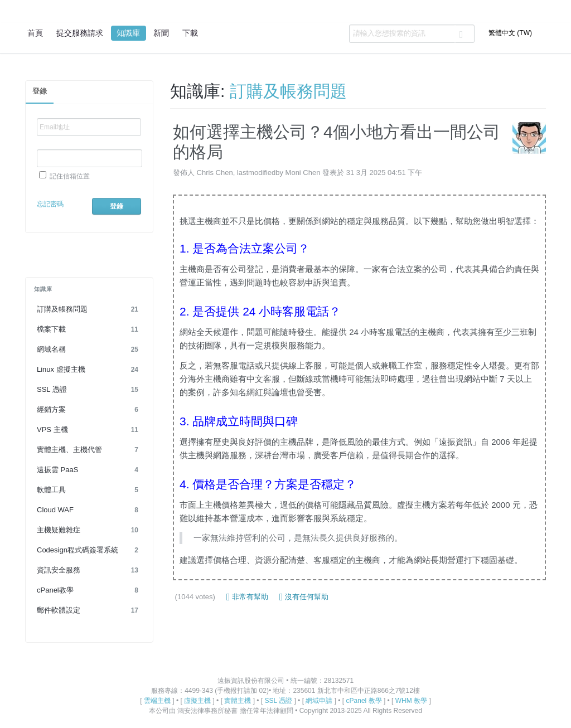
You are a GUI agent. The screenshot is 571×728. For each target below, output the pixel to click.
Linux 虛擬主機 (89, 370)
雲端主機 (157, 701)
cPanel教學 (89, 590)
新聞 (161, 33)
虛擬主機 (197, 701)
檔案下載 (89, 329)
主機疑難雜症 (89, 530)
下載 (190, 33)
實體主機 (238, 701)
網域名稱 (89, 350)
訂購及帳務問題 (89, 309)
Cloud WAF (89, 510)
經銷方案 (89, 410)
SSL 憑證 (89, 390)
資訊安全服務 (89, 570)
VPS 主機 (89, 430)
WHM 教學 (411, 701)
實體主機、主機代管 (89, 450)
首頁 (35, 33)
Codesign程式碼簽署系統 (89, 550)
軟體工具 (89, 490)
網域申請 (319, 701)
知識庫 (128, 33)
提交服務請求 (80, 33)
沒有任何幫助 (304, 597)
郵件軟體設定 (89, 610)
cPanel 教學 (364, 701)
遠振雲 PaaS (89, 470)
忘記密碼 (50, 204)
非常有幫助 (247, 597)
